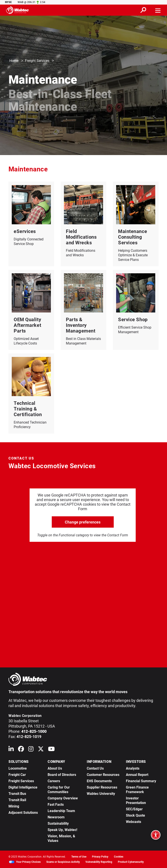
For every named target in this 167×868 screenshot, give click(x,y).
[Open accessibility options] (156, 835)
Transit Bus (17, 794)
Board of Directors (62, 775)
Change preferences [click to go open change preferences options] (83, 522)
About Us (55, 768)
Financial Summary (141, 781)
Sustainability (58, 823)
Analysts (133, 768)
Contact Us (95, 768)
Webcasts (134, 822)
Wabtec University (101, 794)
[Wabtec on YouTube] (51, 750)
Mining (14, 806)
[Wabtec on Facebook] (21, 750)
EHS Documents (99, 781)
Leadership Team (61, 811)
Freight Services (37, 61)
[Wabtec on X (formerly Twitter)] (41, 750)
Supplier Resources (102, 787)
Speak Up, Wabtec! (62, 830)
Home (14, 61)
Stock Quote (135, 815)
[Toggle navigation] (158, 10)
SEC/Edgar (134, 809)
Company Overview (63, 798)
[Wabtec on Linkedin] (11, 750)
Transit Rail (17, 800)
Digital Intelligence (23, 787)
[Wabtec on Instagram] (31, 750)
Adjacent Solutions (23, 813)
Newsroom (56, 817)
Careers (54, 781)
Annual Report (137, 775)
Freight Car (17, 775)
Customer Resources (103, 775)
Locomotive (18, 768)
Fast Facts (56, 805)
